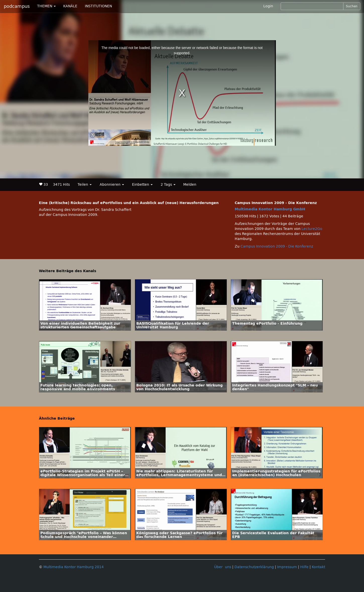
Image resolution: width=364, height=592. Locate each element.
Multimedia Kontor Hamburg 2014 (74, 567)
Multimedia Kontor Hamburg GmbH (270, 209)
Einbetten (142, 185)
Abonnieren (112, 185)
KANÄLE (70, 6)
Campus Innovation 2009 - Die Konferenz (277, 246)
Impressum (287, 567)
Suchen (352, 6)
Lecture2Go (312, 229)
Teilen (85, 185)
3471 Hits (61, 185)
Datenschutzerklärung (254, 567)
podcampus (17, 6)
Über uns (223, 567)
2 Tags (168, 185)
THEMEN (46, 6)
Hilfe (304, 567)
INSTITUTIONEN (98, 6)
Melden (190, 185)
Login (268, 6)
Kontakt (318, 567)
